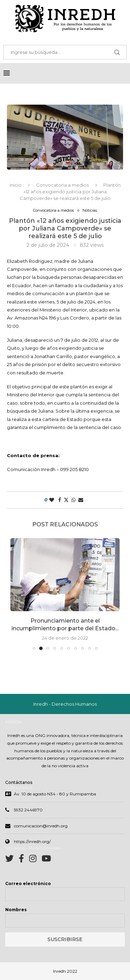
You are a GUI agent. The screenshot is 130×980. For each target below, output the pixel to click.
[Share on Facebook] (60, 500)
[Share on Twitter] (66, 500)
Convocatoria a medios (62, 185)
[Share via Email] (81, 500)
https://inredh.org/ (32, 842)
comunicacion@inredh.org (41, 827)
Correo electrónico (28, 884)
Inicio (16, 185)
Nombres (16, 910)
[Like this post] (52, 500)
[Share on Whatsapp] (73, 500)
